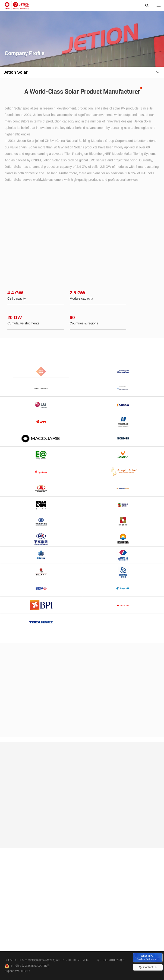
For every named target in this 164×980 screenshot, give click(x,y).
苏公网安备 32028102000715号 (27, 966)
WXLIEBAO (22, 971)
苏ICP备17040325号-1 (111, 960)
